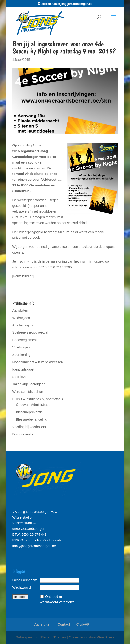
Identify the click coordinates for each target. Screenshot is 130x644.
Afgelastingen (23, 325)
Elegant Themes (53, 637)
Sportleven (20, 377)
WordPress (106, 637)
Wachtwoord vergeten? (57, 602)
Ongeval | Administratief (34, 405)
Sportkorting (21, 355)
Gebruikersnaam (25, 580)
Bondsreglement (25, 340)
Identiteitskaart (23, 369)
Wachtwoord (22, 587)
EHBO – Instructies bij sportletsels (38, 399)
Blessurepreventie (29, 412)
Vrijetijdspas (21, 347)
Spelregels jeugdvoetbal (30, 332)
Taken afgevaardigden (29, 384)
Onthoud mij (54, 597)
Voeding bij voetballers (29, 427)
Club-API (83, 624)
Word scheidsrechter (28, 392)
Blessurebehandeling (32, 419)
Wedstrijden (21, 318)
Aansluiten (20, 310)
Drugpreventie (23, 434)
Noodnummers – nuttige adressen (38, 362)
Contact (64, 624)
